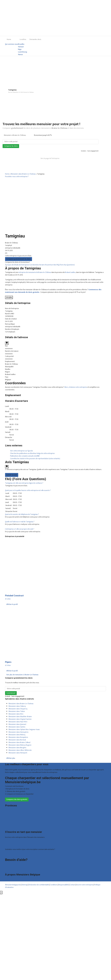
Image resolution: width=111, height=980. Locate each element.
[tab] (55, 483)
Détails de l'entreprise (22, 265)
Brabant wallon (70, 272)
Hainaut (21, 47)
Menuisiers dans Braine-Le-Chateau (23, 174)
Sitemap (25, 885)
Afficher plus (11, 758)
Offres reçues (10, 842)
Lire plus (9, 297)
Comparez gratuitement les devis (19, 259)
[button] (24, 483)
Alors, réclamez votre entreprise (76, 387)
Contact (8, 869)
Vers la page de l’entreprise (50, 158)
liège (20, 49)
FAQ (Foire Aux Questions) (66, 265)
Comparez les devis (11, 146)
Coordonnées (34, 265)
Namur (20, 55)
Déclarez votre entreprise (14, 854)
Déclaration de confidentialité (39, 885)
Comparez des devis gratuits (17, 799)
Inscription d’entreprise (13, 845)
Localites (23, 39)
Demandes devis (35, 39)
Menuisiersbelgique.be (13, 885)
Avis (55, 265)
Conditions (54, 885)
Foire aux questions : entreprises (16, 867)
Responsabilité (64, 885)
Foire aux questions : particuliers (16, 864)
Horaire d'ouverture (46, 265)
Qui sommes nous (12, 44)
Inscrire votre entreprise (85, 885)
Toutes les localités (12, 827)
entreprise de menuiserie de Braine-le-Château (35, 272)
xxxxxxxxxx (9, 349)
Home (9, 39)
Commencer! (11, 693)
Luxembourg (23, 52)
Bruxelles (21, 44)
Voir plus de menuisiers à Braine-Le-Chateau (22, 675)
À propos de (9, 265)
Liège (7, 816)
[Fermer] (1, 892)
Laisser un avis (12, 475)
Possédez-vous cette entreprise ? (17, 177)
